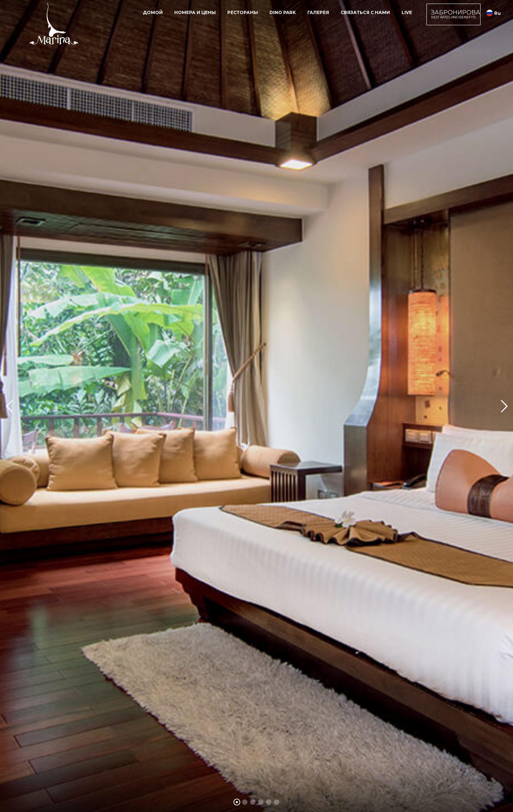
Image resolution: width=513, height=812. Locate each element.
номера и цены (195, 12)
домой (153, 12)
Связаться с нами (365, 12)
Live (407, 12)
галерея (318, 12)
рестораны (243, 12)
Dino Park (283, 12)
